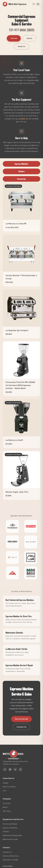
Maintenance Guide (10, 839)
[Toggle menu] (38, 4)
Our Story (7, 803)
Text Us (14, 38)
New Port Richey (9, 787)
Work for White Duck (11, 856)
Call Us (29, 38)
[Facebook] (10, 769)
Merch (5, 807)
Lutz (4, 791)
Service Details (21, 719)
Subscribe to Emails (10, 860)
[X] (21, 769)
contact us (23, 119)
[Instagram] (5, 769)
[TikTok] (15, 769)
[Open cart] (34, 4)
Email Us (21, 46)
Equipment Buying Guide (12, 835)
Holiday (6, 783)
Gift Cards (7, 811)
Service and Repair (10, 824)
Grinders (21, 171)
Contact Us (22, 727)
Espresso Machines (21, 164)
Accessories (21, 179)
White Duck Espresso (15, 4)
